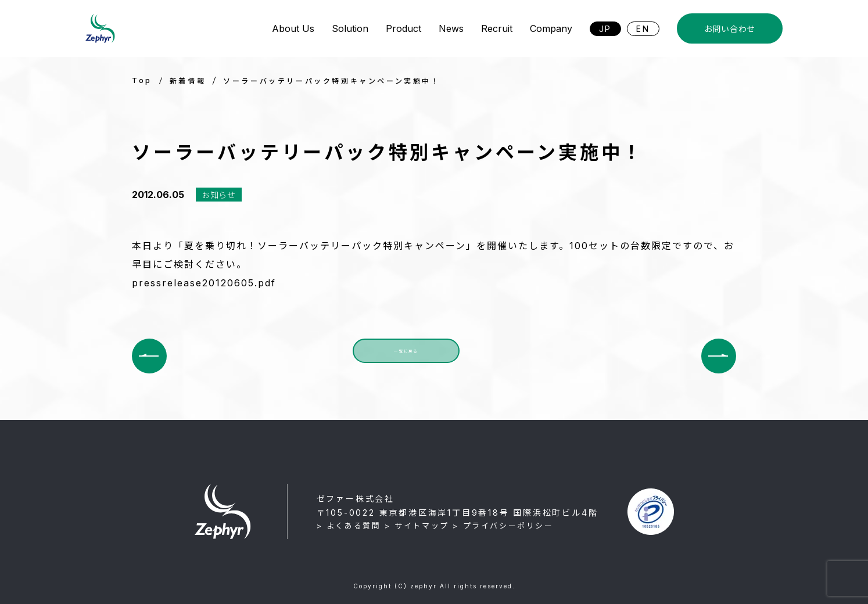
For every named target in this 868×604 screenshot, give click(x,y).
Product (403, 28)
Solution (350, 28)
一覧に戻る (406, 355)
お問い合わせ (730, 29)
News (451, 28)
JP (606, 29)
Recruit (497, 28)
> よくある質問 (349, 526)
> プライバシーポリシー (503, 526)
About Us (293, 28)
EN (643, 29)
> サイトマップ (417, 526)
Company (551, 28)
